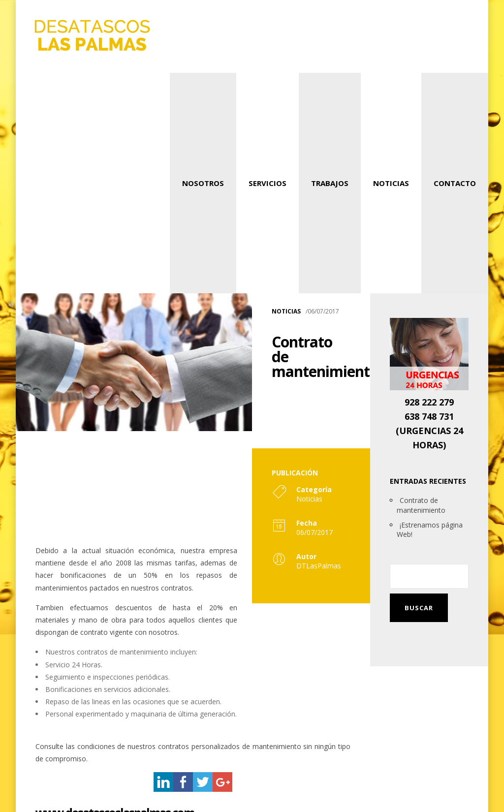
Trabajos (330, 183)
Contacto (455, 183)
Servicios (268, 183)
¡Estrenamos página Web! (430, 530)
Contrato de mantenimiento (421, 505)
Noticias (391, 183)
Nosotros (203, 183)
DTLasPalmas (319, 566)
